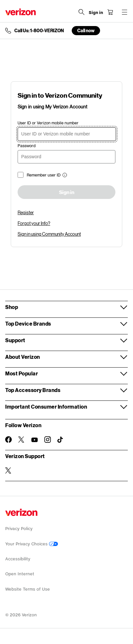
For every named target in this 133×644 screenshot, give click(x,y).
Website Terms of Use (28, 589)
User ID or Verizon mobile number (48, 123)
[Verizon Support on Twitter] (8, 470)
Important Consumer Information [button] (46, 406)
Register (26, 212)
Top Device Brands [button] (28, 323)
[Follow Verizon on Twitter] (22, 440)
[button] (64, 176)
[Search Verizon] (81, 12)
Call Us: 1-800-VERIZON (39, 31)
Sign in (67, 192)
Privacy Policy (19, 529)
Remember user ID (44, 175)
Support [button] (15, 340)
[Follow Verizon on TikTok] (61, 440)
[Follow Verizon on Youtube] (35, 440)
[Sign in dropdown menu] (96, 13)
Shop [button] (12, 307)
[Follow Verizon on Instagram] (48, 440)
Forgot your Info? (34, 223)
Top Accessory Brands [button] (33, 390)
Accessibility (18, 559)
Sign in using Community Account (49, 234)
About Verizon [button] (23, 357)
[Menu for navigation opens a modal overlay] (125, 12)
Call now (86, 30)
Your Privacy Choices (32, 544)
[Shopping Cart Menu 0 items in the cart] (110, 12)
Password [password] (27, 146)
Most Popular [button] (22, 373)
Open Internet (20, 574)
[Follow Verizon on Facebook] (8, 440)
